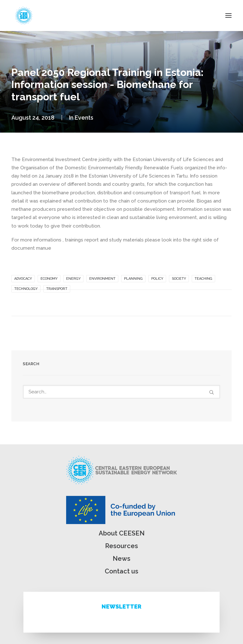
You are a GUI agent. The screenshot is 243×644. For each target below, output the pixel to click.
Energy (73, 279)
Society (179, 279)
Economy (49, 279)
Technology (26, 289)
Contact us (121, 571)
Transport (57, 289)
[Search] (121, 392)
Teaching (203, 279)
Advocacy (23, 279)
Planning (133, 279)
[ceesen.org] (24, 16)
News (121, 559)
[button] (228, 16)
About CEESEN (122, 533)
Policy (157, 279)
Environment (102, 279)
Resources (121, 546)
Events (84, 118)
